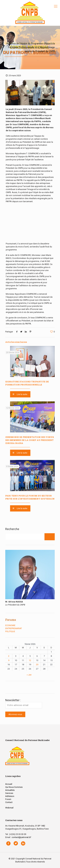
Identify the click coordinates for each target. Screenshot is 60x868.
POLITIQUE (10, 631)
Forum (8, 799)
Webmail (9, 808)
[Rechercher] (50, 537)
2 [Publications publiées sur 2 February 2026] (9, 656)
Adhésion (10, 796)
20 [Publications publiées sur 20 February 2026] (37, 665)
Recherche (12, 529)
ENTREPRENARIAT (14, 628)
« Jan (29, 675)
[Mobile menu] (56, 6)
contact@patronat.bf (21, 837)
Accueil (9, 784)
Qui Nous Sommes (14, 787)
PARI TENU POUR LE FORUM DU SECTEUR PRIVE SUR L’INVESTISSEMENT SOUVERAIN (30, 497)
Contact (9, 802)
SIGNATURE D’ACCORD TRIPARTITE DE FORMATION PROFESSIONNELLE (27, 383)
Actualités (10, 790)
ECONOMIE (10, 625)
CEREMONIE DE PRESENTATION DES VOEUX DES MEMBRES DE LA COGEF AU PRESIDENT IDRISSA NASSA (30, 440)
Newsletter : (24, 703)
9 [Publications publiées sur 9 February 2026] (9, 660)
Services (9, 793)
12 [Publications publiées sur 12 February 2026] (30, 660)
